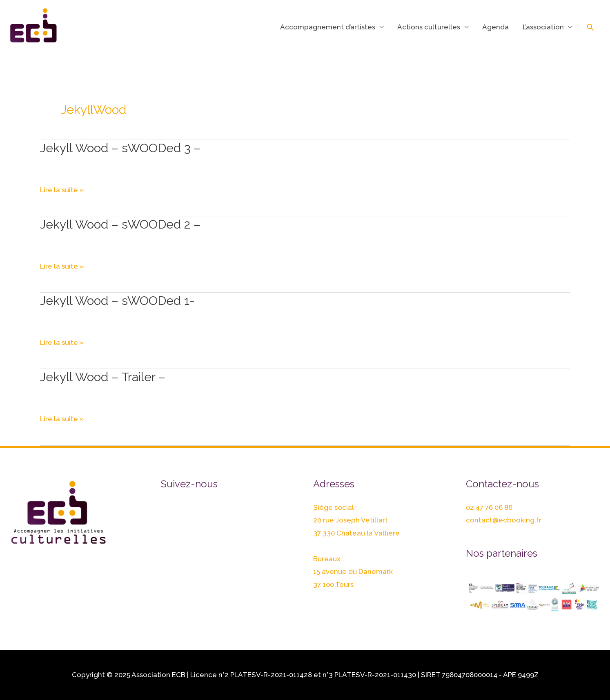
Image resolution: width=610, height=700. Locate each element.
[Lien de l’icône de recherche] (590, 27)
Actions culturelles (429, 27)
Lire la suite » (62, 190)
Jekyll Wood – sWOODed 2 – (120, 224)
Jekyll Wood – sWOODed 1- (117, 301)
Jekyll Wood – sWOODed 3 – (120, 148)
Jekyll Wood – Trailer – (103, 377)
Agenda (495, 27)
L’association (543, 27)
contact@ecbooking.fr (504, 520)
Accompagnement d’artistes (328, 27)
